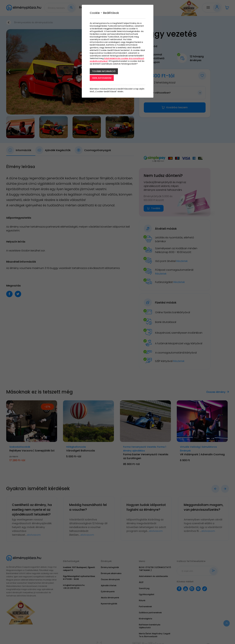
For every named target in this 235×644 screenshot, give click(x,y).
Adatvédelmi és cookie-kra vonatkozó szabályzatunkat (117, 60)
